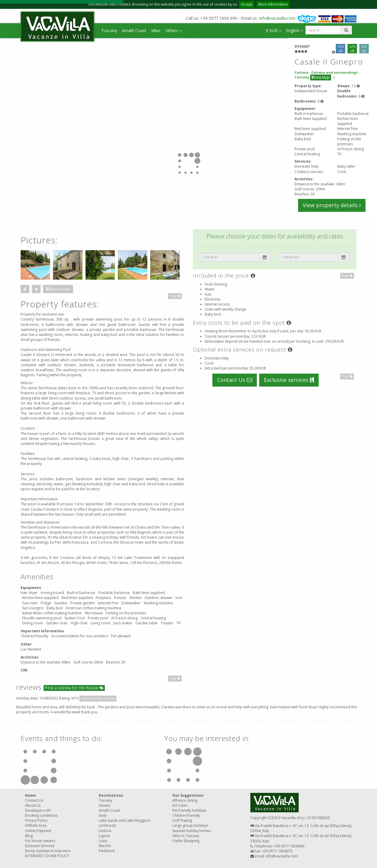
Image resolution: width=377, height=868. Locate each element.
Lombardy (107, 825)
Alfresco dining (185, 800)
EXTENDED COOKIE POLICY (47, 856)
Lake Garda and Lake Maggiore (125, 820)
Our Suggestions (188, 795)
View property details (332, 205)
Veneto (105, 805)
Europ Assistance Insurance (48, 851)
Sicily (103, 815)
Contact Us (235, 380)
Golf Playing (182, 820)
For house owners (40, 841)
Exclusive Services (40, 846)
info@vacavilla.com (277, 18)
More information (273, 4)
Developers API (38, 810)
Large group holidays (190, 825)
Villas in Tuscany (186, 836)
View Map (321, 77)
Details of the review (98, 698)
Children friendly (186, 815)
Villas (156, 30)
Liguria (104, 836)
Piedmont (107, 851)
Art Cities (180, 805)
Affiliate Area (36, 825)
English (295, 30)
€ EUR (274, 30)
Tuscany (109, 30)
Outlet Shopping (186, 841)
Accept (247, 4)
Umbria (105, 831)
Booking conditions (41, 815)
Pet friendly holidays (189, 810)
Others (174, 30)
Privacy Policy (36, 820)
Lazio (103, 841)
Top (175, 296)
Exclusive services (289, 380)
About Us (33, 805)
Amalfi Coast (134, 30)
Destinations (111, 795)
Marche (105, 846)
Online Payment (38, 831)
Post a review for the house (74, 688)
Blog (29, 836)
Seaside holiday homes (192, 831)
